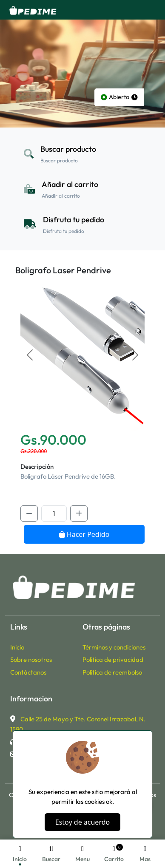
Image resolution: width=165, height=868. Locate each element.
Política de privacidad (113, 660)
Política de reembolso (112, 672)
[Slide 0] (82, 420)
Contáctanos (28, 672)
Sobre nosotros (31, 660)
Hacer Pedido (84, 534)
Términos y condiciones (114, 647)
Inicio (17, 647)
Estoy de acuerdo (82, 822)
